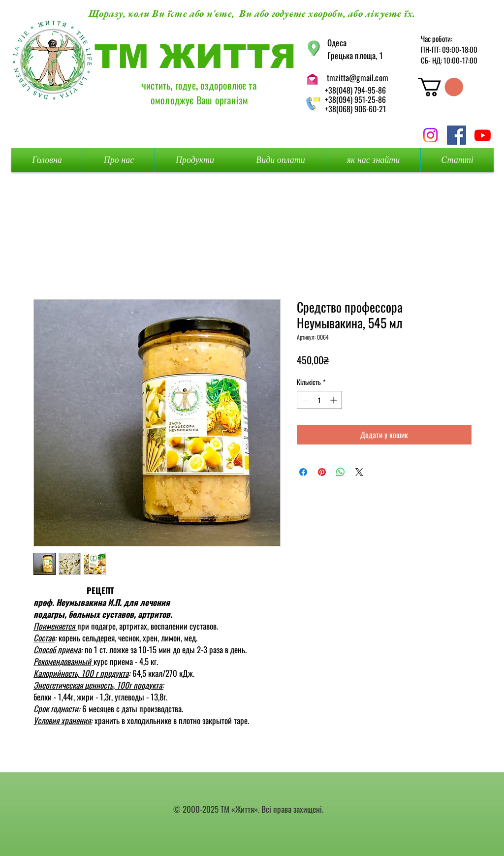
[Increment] (334, 400)
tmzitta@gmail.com (358, 78)
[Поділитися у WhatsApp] (341, 472)
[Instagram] (430, 135)
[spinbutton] (319, 400)
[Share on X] (359, 472)
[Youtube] (483, 135)
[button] (441, 87)
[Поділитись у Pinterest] (322, 472)
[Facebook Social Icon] (457, 135)
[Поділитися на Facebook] (303, 472)
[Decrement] (304, 400)
